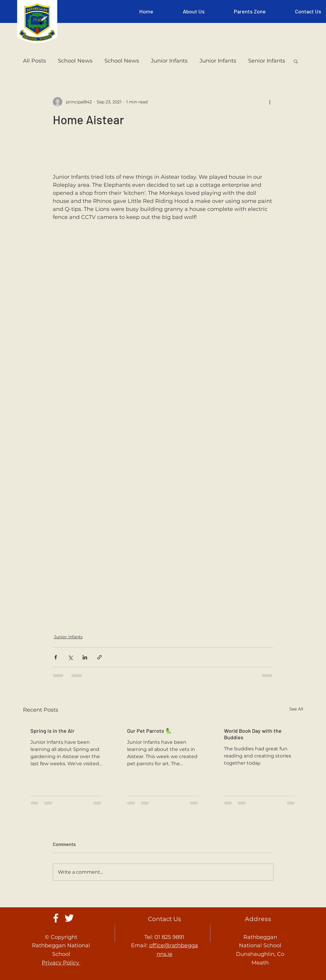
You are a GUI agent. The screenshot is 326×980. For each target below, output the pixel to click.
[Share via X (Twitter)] (70, 657)
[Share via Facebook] (56, 657)
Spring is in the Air (52, 731)
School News (75, 61)
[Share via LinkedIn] (85, 657)
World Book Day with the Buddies (253, 734)
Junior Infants (169, 61)
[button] (194, 11)
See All (296, 709)
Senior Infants (267, 61)
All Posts (34, 61)
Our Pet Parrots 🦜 (149, 731)
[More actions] (270, 102)
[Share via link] (99, 657)
